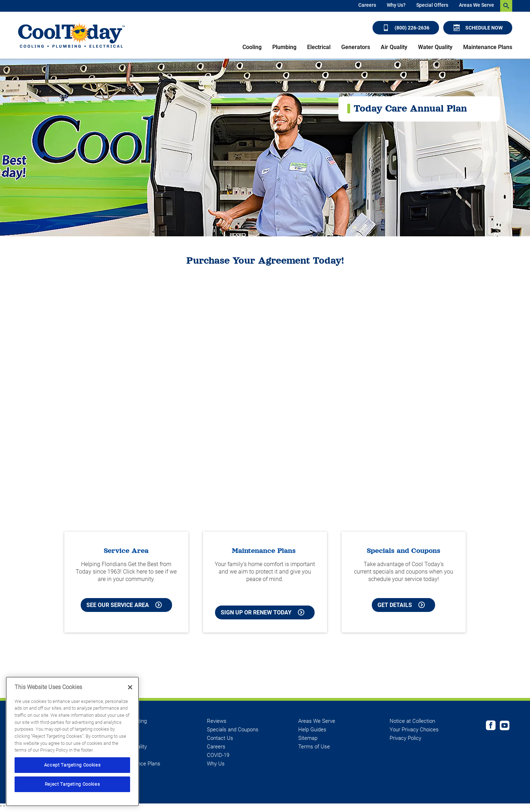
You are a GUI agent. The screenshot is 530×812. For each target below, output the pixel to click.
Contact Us (220, 738)
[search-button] (506, 6)
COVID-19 (218, 755)
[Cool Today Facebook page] (491, 726)
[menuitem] (367, 6)
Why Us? (396, 5)
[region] (72, 741)
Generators (356, 47)
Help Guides (312, 730)
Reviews (217, 721)
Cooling (252, 47)
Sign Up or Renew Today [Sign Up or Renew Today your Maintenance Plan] (263, 612)
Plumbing (284, 47)
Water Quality (435, 47)
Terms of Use (314, 747)
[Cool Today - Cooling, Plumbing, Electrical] (71, 35)
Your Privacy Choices (414, 730)
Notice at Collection (412, 721)
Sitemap (308, 738)
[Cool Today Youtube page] (505, 726)
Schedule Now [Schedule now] (478, 28)
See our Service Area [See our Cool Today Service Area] (124, 605)
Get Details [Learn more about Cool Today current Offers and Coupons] (401, 605)
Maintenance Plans (488, 47)
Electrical (319, 47)
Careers (367, 5)
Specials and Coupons (233, 730)
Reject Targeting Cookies (73, 784)
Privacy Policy (405, 738)
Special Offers (432, 5)
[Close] (130, 687)
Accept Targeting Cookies (73, 765)
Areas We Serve (477, 5)
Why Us (216, 764)
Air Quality (394, 47)
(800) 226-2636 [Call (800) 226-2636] (406, 28)
